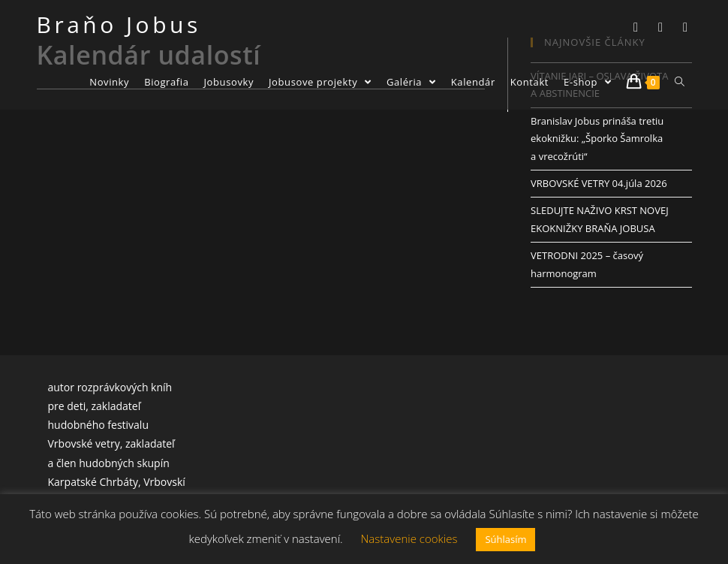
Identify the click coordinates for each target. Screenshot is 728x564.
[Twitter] (636, 27)
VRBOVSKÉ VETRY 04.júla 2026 (599, 183)
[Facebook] (661, 27)
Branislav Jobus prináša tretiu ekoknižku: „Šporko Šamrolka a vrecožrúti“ (597, 139)
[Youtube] (686, 27)
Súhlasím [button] (505, 539)
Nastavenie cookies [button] (409, 538)
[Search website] (680, 82)
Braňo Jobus (119, 24)
